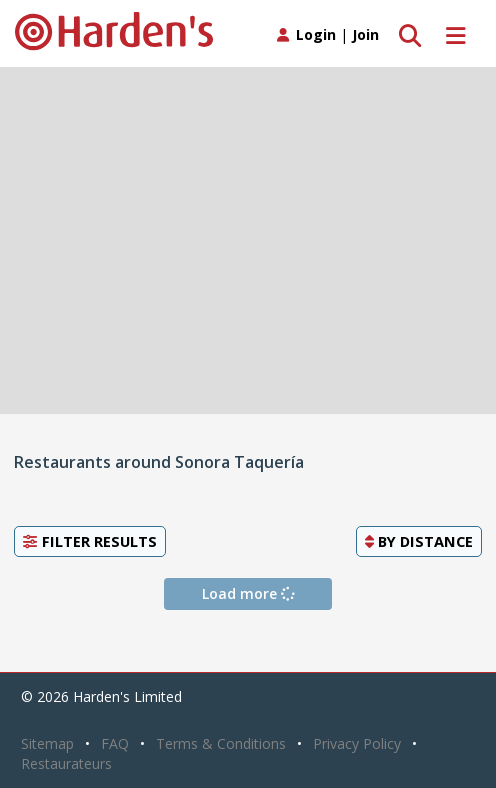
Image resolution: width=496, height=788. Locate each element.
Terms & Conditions (221, 743)
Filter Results (90, 541)
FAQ (115, 743)
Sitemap (47, 743)
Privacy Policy (357, 743)
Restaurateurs (66, 763)
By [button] (419, 541)
